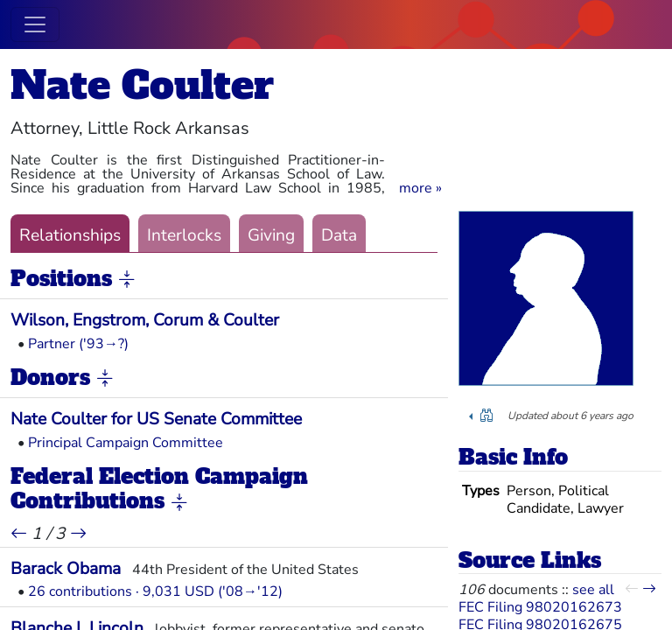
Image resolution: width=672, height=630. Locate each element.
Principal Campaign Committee (126, 443)
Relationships (70, 235)
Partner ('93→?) (78, 344)
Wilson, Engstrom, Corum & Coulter (145, 320)
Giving (271, 235)
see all (593, 590)
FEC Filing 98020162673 (540, 607)
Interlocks (184, 235)
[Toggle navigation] (35, 24)
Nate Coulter (142, 85)
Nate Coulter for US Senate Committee (156, 419)
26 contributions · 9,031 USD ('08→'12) (155, 591)
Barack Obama (66, 569)
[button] (420, 188)
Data (339, 235)
